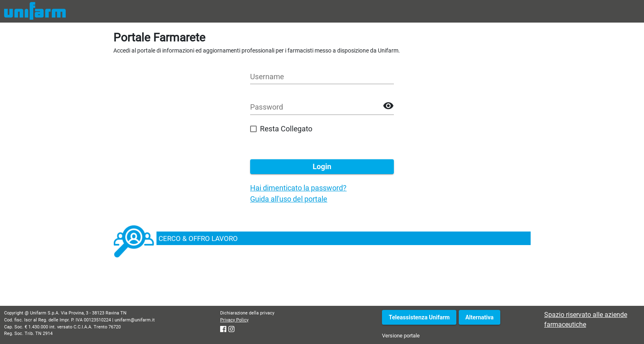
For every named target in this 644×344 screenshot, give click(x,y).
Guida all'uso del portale (289, 199)
